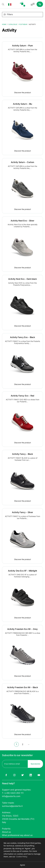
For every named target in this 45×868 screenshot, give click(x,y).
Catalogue (13, 24)
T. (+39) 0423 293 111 (13, 793)
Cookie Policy (22, 857)
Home (4, 24)
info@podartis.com (11, 796)
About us (6, 832)
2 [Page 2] (23, 744)
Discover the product (23, 92)
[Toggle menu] (33, 4)
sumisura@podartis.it (12, 806)
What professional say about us (17, 835)
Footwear (23, 24)
